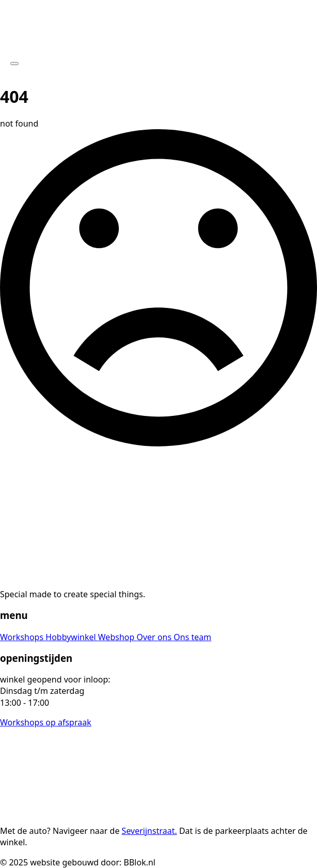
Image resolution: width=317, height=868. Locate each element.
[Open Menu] (14, 64)
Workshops (23, 637)
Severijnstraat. (149, 831)
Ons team (192, 637)
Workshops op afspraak (46, 722)
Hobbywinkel (72, 637)
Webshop (117, 637)
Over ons (155, 637)
